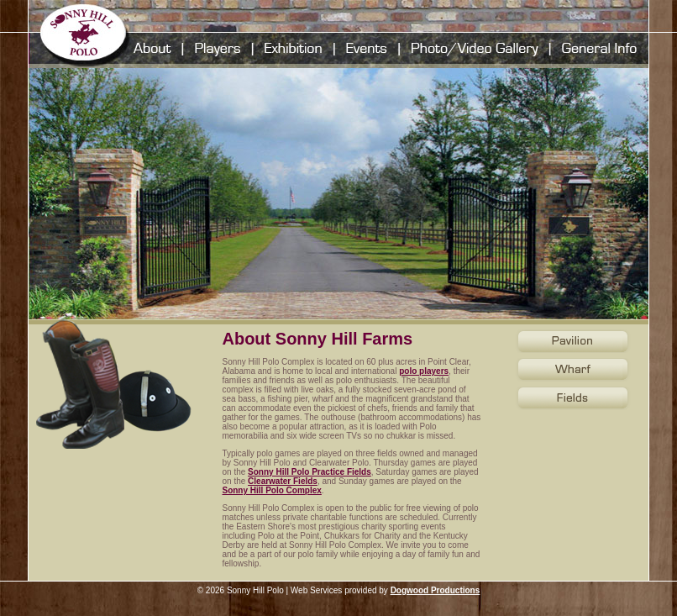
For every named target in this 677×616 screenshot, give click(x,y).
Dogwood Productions (436, 590)
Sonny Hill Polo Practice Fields (310, 472)
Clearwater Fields (283, 481)
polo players (424, 371)
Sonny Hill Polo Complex (271, 490)
